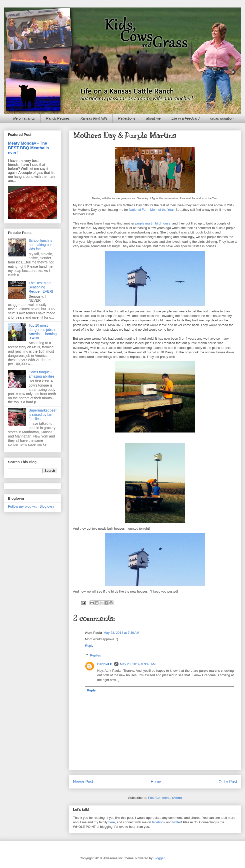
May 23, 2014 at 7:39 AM (121, 633)
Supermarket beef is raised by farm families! (43, 415)
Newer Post (83, 782)
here (112, 822)
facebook (159, 822)
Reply (89, 646)
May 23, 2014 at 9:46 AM (138, 664)
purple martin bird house (153, 223)
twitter (177, 822)
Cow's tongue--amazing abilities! (42, 374)
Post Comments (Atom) (165, 798)
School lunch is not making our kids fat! (40, 245)
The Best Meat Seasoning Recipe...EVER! (41, 287)
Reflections (127, 118)
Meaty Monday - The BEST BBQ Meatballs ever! (28, 148)
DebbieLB (105, 664)
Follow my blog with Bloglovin (31, 506)
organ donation (222, 118)
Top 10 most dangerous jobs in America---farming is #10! (43, 332)
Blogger (159, 858)
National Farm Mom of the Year (151, 210)
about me (153, 118)
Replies (95, 655)
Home (156, 782)
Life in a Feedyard (185, 118)
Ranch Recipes (58, 118)
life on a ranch (24, 118)
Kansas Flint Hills (94, 118)
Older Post (228, 782)
